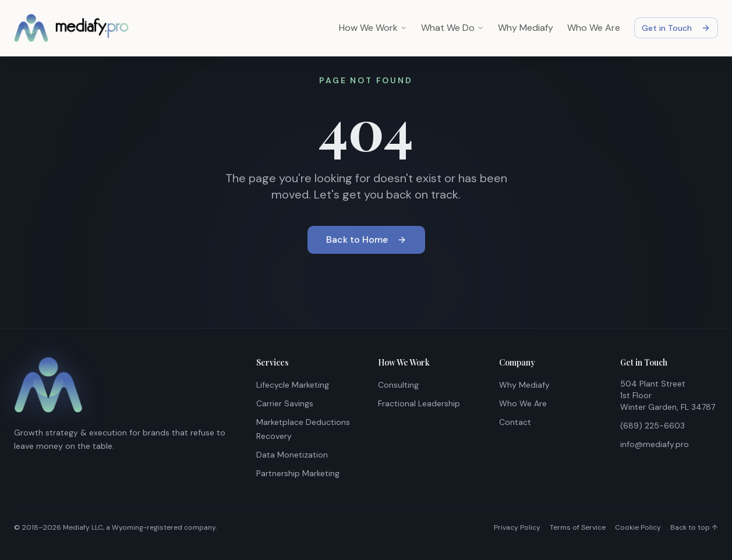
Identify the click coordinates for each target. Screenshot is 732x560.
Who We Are (594, 28)
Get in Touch (676, 28)
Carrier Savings (285, 403)
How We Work (373, 28)
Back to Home (366, 240)
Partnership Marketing (298, 473)
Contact (515, 422)
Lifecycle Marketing (293, 385)
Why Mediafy (526, 28)
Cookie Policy (638, 527)
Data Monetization (292, 455)
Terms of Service (578, 527)
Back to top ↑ (694, 527)
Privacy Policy (517, 527)
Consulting (398, 385)
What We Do (452, 28)
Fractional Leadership (419, 403)
